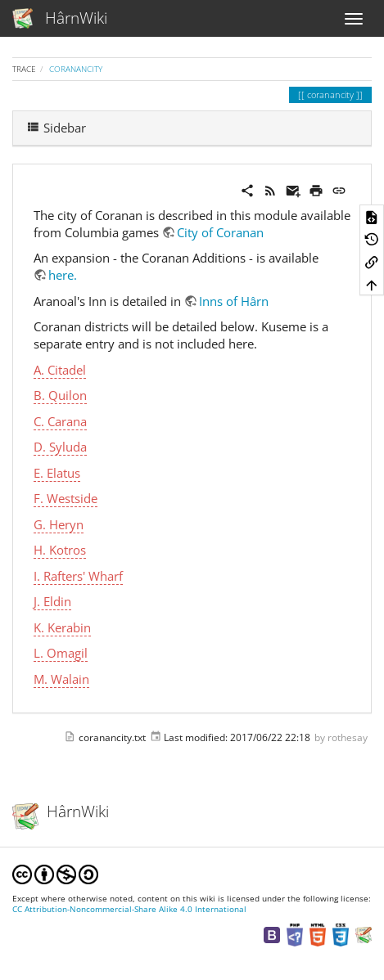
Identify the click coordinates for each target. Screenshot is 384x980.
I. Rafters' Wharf (78, 576)
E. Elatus (57, 473)
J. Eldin (52, 601)
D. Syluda (60, 447)
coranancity (76, 69)
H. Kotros (60, 550)
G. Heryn (59, 524)
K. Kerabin (62, 627)
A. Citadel (60, 370)
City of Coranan (220, 232)
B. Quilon (60, 395)
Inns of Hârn (234, 301)
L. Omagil (61, 653)
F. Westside (66, 498)
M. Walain (61, 679)
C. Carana (60, 421)
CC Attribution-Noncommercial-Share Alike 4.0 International (129, 909)
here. (63, 275)
